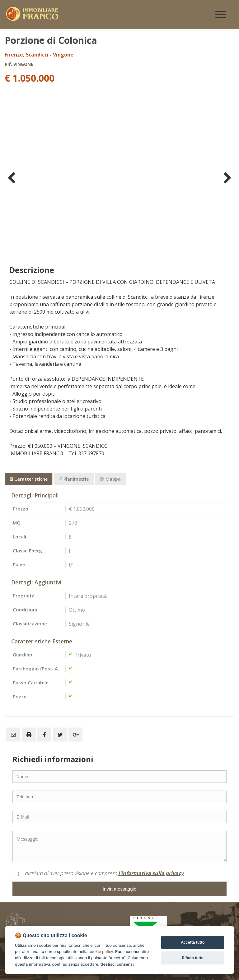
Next (225, 178)
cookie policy (101, 951)
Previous (14, 178)
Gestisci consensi (117, 964)
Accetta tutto (193, 942)
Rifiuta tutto (193, 958)
